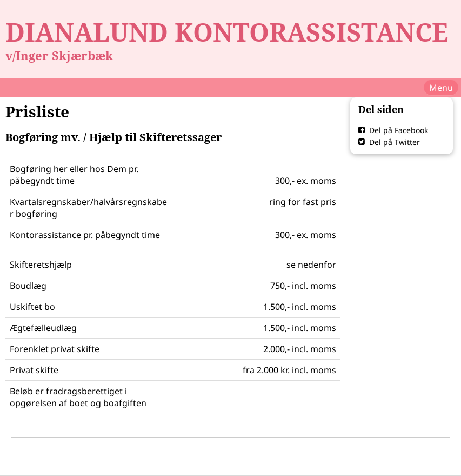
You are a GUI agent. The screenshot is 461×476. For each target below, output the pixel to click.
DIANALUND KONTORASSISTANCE (227, 32)
